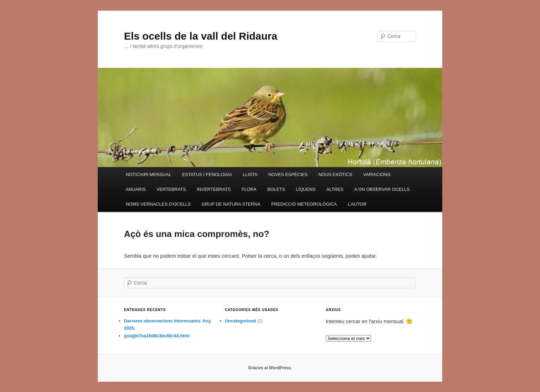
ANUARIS (136, 189)
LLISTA (250, 174)
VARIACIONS (377, 174)
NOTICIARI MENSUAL (148, 174)
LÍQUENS (306, 189)
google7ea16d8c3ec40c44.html (157, 336)
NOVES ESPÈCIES (288, 174)
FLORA (249, 189)
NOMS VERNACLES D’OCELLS (158, 204)
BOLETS (276, 189)
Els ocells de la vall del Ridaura (201, 36)
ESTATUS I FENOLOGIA (207, 174)
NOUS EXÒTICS (335, 174)
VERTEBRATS (171, 189)
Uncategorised (240, 321)
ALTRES (335, 189)
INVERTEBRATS (214, 189)
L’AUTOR (357, 204)
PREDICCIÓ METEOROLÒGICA (304, 204)
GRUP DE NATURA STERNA (231, 204)
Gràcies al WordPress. (270, 368)
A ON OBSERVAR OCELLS (382, 189)
